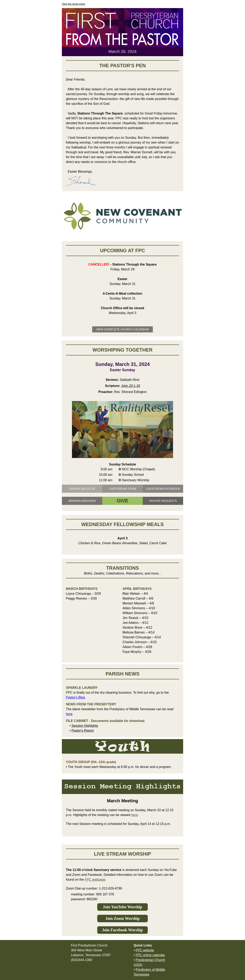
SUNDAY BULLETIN (82, 489)
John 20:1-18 (130, 386)
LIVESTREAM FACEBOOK (163, 489)
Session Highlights (85, 726)
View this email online (73, 4)
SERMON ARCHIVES (82, 501)
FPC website (145, 950)
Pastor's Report (83, 731)
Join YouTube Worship (123, 907)
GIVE (122, 501)
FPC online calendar (150, 955)
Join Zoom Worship (122, 918)
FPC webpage (95, 880)
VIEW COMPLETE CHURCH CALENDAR (122, 329)
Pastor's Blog (75, 697)
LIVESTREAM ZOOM (123, 489)
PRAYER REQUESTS (163, 501)
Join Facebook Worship (122, 930)
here (69, 714)
